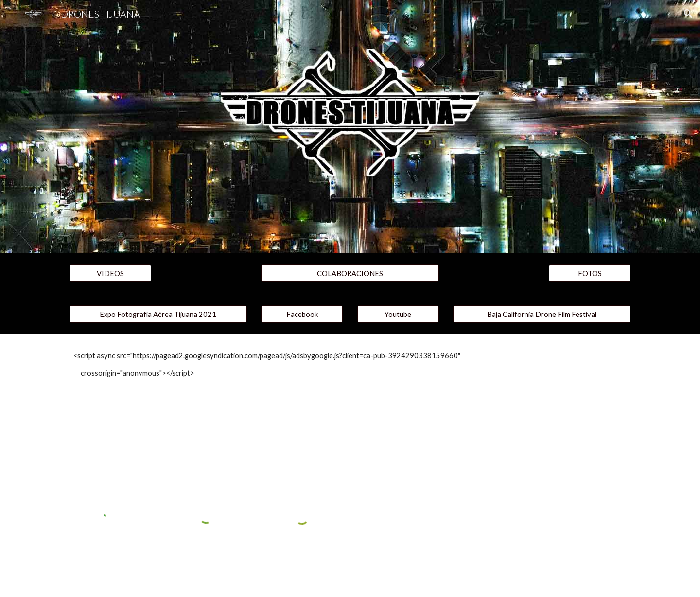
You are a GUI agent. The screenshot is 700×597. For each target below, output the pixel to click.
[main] (350, 365)
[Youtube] (398, 314)
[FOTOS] (590, 273)
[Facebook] (302, 314)
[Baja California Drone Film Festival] (542, 314)
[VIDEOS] (110, 273)
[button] (688, 14)
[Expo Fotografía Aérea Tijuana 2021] (158, 314)
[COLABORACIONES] (350, 273)
